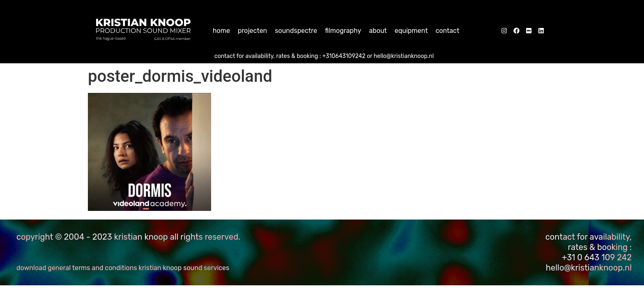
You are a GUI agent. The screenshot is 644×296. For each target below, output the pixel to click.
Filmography (343, 31)
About (378, 31)
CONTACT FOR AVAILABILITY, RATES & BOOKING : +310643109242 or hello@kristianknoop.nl (324, 56)
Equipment (411, 31)
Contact (447, 31)
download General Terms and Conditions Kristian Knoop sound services (123, 268)
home (221, 31)
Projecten (252, 31)
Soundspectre (296, 31)
